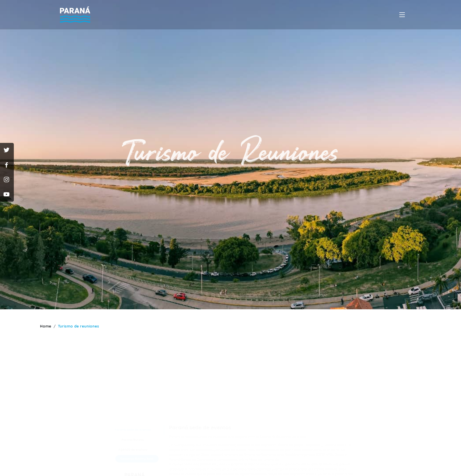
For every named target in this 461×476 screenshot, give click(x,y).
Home (46, 326)
